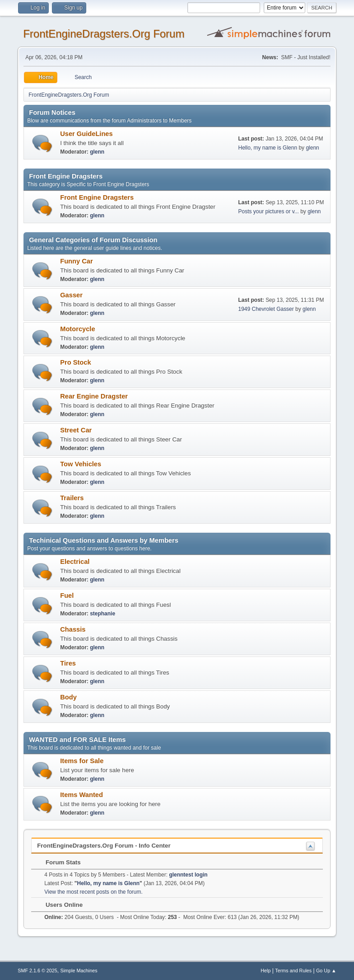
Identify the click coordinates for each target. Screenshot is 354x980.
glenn (97, 152)
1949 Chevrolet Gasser (266, 309)
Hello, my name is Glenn (268, 148)
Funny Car (76, 261)
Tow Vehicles (81, 464)
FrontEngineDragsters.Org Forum (104, 34)
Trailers (72, 498)
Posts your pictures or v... (269, 211)
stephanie (102, 614)
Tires (68, 663)
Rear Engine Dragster (94, 396)
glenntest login (188, 875)
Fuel (67, 596)
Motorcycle (77, 329)
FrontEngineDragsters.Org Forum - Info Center (104, 846)
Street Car (76, 430)
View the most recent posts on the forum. (93, 892)
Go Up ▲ (326, 971)
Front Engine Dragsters (97, 197)
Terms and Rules (293, 971)
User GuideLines (86, 134)
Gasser (71, 295)
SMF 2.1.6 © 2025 (37, 971)
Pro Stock (75, 362)
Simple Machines (79, 971)
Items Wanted (82, 795)
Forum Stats (58, 862)
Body (68, 697)
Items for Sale (82, 761)
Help (265, 971)
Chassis (73, 629)
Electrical (75, 562)
